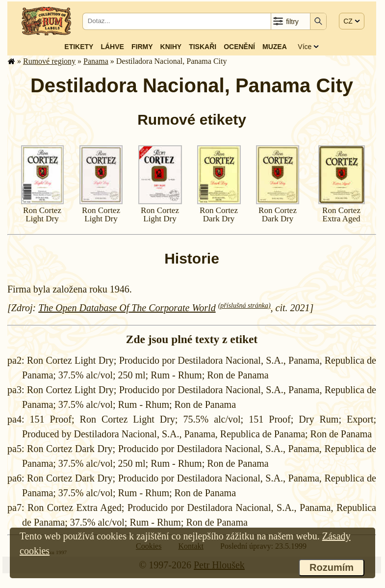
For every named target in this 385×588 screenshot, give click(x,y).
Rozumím (332, 567)
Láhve (112, 47)
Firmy (142, 47)
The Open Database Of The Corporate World (127, 308)
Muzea (275, 47)
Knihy (171, 47)
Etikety (79, 47)
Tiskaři (203, 47)
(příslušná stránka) (244, 306)
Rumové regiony (49, 61)
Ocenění (239, 47)
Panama (96, 61)
